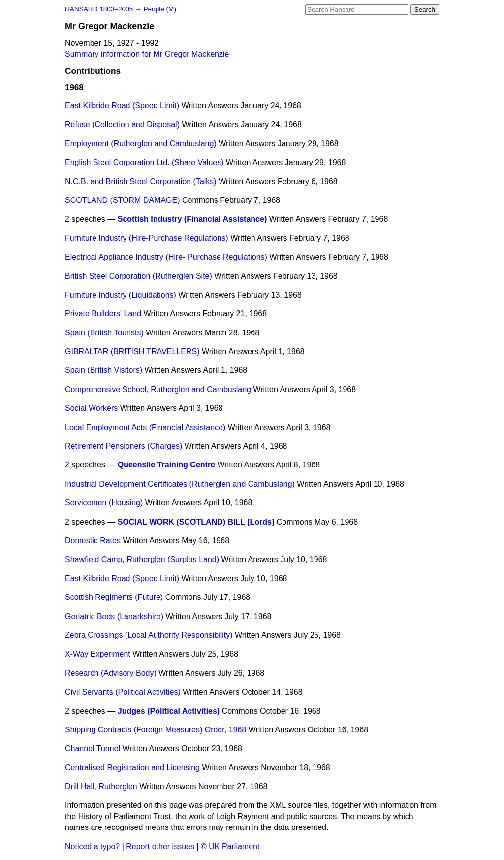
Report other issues (160, 846)
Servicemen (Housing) (104, 503)
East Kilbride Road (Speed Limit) (122, 106)
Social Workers (91, 408)
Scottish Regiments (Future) (114, 597)
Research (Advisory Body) (111, 673)
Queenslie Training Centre (166, 465)
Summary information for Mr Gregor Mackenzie (147, 54)
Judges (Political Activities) (169, 711)
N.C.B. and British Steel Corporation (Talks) (141, 182)
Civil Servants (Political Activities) (123, 692)
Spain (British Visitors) (104, 370)
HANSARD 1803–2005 (99, 9)
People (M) (159, 9)
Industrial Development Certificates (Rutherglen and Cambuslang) (180, 484)
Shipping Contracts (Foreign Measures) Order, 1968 (156, 730)
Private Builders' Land (103, 314)
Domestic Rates (93, 541)
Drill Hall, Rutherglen (101, 786)
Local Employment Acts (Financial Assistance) (145, 427)
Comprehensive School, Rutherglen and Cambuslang (158, 389)
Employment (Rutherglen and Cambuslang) (141, 144)
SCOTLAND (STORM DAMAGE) (123, 200)
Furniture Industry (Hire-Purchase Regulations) (147, 238)
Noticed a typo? (92, 846)
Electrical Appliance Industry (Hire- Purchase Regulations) (166, 257)
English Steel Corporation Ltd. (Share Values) (144, 162)
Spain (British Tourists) (104, 333)
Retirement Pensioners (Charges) (124, 446)
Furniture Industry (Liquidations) (121, 295)
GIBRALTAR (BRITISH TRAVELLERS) (132, 351)
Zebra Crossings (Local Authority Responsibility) (149, 635)
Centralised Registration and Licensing (132, 768)
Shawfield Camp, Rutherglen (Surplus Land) (142, 559)
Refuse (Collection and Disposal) (122, 124)
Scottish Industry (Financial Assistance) (192, 219)
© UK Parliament (230, 846)
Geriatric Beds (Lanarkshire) (114, 616)
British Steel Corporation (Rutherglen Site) (139, 276)
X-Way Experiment (98, 654)
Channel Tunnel (93, 748)
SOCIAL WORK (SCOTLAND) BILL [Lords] (196, 522)
